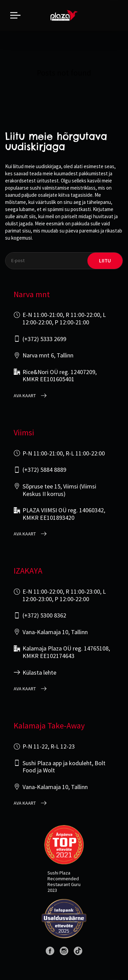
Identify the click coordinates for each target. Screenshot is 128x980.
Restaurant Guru (64, 884)
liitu (105, 261)
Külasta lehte (39, 673)
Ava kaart (25, 396)
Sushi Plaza (59, 873)
